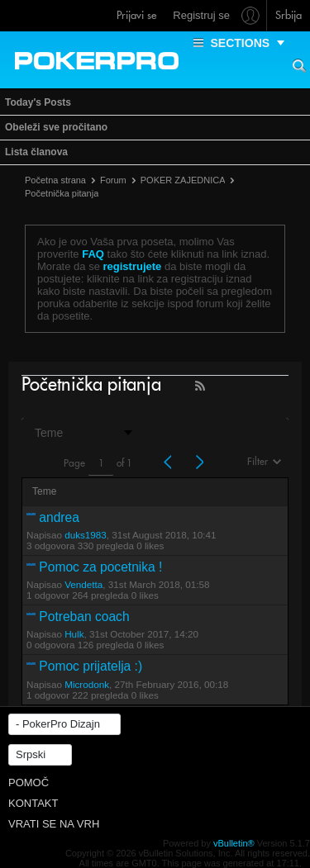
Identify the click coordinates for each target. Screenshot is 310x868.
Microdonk (87, 684)
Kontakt (33, 803)
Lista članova (36, 152)
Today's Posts (38, 102)
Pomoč (29, 783)
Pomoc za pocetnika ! (100, 567)
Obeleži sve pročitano (56, 127)
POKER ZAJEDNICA (183, 180)
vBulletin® (234, 843)
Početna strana (55, 180)
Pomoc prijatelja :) (91, 666)
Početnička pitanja (62, 193)
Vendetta (83, 584)
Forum (113, 180)
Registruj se (201, 15)
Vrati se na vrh (54, 824)
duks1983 (86, 535)
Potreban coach (84, 617)
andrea (59, 517)
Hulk (74, 634)
